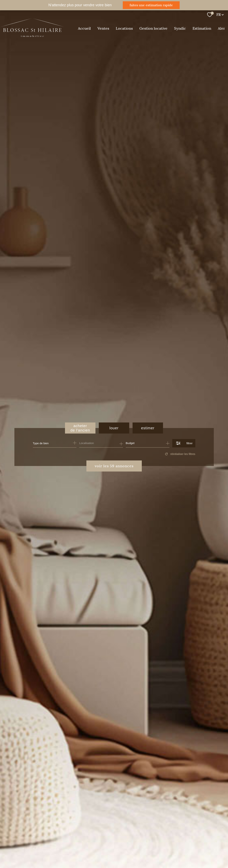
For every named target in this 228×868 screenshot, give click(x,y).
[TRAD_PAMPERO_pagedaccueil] (32, 36)
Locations (124, 28)
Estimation (202, 28)
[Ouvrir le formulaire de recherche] (184, 443)
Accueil (84, 28)
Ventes (103, 28)
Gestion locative (153, 28)
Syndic (180, 28)
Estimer (148, 428)
